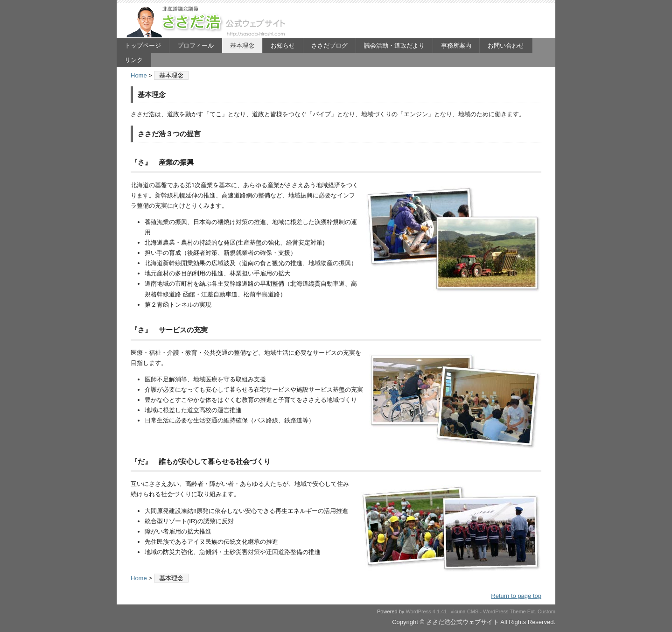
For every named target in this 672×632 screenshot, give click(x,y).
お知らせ (283, 46)
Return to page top (516, 596)
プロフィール (196, 46)
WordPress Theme (504, 611)
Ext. (532, 611)
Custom (546, 611)
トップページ (143, 46)
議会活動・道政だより (394, 46)
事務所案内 (456, 46)
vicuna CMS (465, 611)
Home (139, 75)
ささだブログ (329, 46)
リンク (134, 60)
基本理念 (242, 46)
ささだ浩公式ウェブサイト (208, 21)
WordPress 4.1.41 (426, 611)
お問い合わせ (506, 46)
